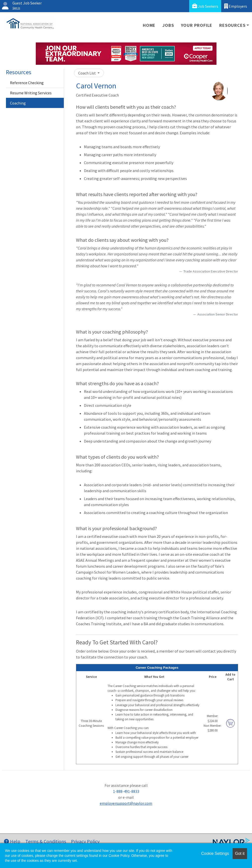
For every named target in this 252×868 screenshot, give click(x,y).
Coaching (18, 103)
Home (149, 25)
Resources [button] (232, 25)
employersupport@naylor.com (126, 803)
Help (12, 841)
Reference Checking (27, 83)
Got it (240, 853)
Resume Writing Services (31, 93)
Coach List (87, 73)
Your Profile (197, 25)
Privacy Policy (85, 841)
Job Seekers (205, 6)
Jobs (168, 25)
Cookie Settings (215, 853)
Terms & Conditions (46, 841)
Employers (236, 6)
